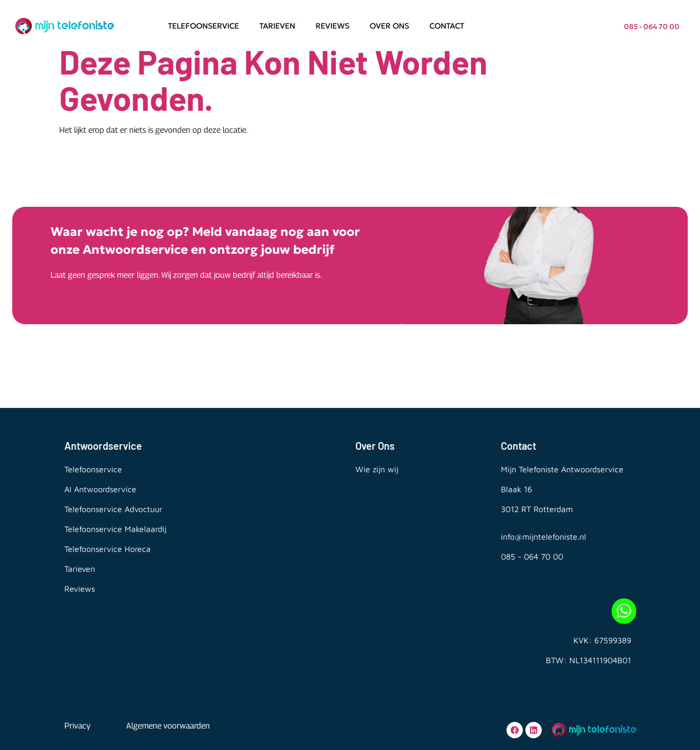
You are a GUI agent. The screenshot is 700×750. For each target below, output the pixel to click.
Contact (447, 26)
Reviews (332, 26)
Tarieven (277, 26)
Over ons (389, 26)
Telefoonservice (203, 26)
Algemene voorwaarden (168, 726)
